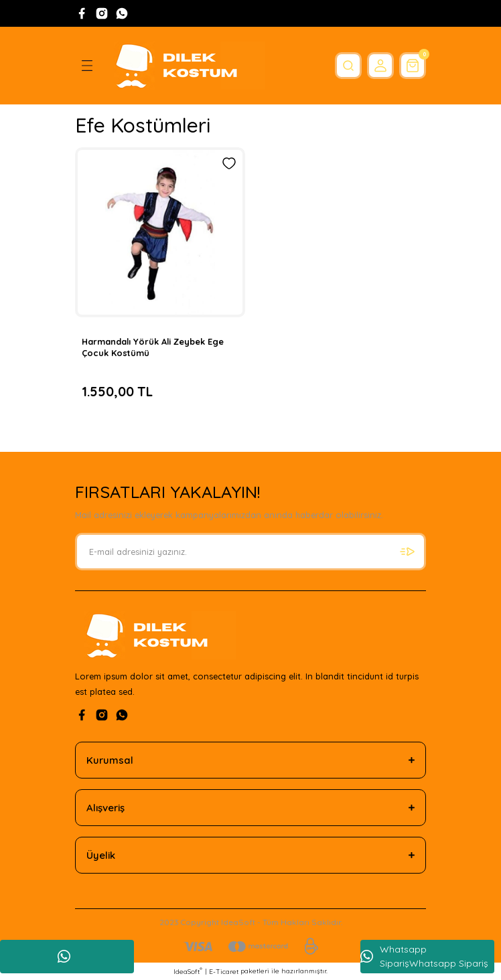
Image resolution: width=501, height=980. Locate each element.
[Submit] (407, 552)
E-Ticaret (224, 972)
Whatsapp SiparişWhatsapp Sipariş (424, 956)
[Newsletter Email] (250, 552)
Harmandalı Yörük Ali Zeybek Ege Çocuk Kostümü (153, 347)
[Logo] (185, 66)
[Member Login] (380, 66)
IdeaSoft (188, 971)
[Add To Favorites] (229, 163)
